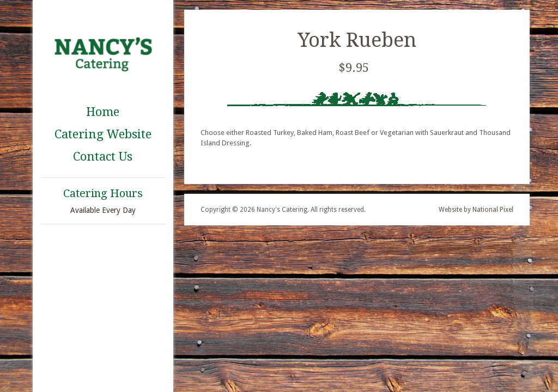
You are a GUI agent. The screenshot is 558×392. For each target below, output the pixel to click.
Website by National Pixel (476, 210)
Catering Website (103, 134)
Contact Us (103, 157)
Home (103, 112)
